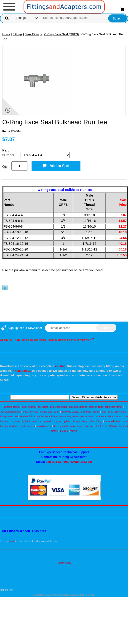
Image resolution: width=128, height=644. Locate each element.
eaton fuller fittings (90, 412)
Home (6, 34)
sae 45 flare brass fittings (71, 426)
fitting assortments (117, 412)
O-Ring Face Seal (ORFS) (62, 34)
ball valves (43, 407)
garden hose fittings (47, 417)
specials (89, 426)
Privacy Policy (64, 563)
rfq (55, 426)
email (12, 541)
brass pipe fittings (78, 407)
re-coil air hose (44, 426)
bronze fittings (96, 407)
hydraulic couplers (52, 421)
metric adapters (112, 421)
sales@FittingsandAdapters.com (69, 462)
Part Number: (9, 153)
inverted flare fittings (92, 421)
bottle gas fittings (59, 407)
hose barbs (100, 417)
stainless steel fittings (106, 426)
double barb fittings (50, 412)
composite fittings (114, 407)
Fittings (17, 34)
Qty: (5, 167)
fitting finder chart (9, 417)
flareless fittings (28, 417)
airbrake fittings (12, 407)
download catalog (70, 412)
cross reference (31, 412)
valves (74, 431)
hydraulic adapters (32, 421)
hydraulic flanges (71, 421)
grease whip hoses (68, 417)
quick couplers (27, 426)
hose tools (15, 421)
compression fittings (11, 412)
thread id (64, 431)
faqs (104, 412)
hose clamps (115, 417)
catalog (60, 366)
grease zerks (87, 417)
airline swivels (29, 407)
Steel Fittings (33, 34)
